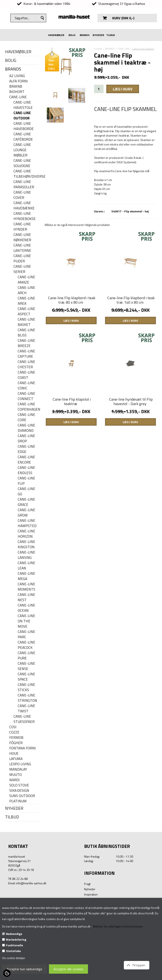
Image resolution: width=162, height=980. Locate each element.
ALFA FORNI (19, 81)
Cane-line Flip (26, 481)
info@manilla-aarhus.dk (31, 883)
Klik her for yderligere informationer (118, 926)
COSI (13, 727)
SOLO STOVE (19, 785)
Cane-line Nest (26, 597)
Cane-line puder (22, 259)
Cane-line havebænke (24, 206)
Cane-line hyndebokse (25, 216)
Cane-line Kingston (26, 544)
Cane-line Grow (26, 513)
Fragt (87, 884)
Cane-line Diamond (26, 428)
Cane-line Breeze (26, 343)
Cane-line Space (26, 677)
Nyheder (90, 889)
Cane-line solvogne (22, 163)
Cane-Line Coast (26, 375)
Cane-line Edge (26, 449)
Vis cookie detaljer (14, 958)
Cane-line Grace (26, 502)
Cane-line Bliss (26, 333)
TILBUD (111, 35)
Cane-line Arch (26, 290)
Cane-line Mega (26, 576)
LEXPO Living (20, 764)
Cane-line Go (26, 491)
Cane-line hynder (22, 227)
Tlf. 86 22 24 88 (18, 879)
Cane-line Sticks (26, 687)
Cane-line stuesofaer (24, 719)
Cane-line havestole (23, 105)
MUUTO (16, 775)
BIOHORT (17, 92)
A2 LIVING (17, 76)
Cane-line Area (26, 301)
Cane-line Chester (26, 364)
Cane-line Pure (26, 656)
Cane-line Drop (26, 439)
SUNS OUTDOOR (22, 796)
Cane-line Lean (26, 566)
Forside (98, 49)
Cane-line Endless (26, 470)
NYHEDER (98, 35)
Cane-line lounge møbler (22, 150)
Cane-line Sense (26, 666)
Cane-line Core (26, 417)
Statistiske (13, 951)
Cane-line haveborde (24, 126)
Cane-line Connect (26, 396)
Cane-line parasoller (24, 184)
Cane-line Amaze (26, 280)
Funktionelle (14, 945)
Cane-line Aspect (26, 311)
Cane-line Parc (26, 634)
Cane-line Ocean (26, 608)
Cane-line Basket (26, 322)
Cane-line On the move (26, 621)
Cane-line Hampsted (27, 523)
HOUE (14, 754)
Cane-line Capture (26, 354)
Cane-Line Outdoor (22, 116)
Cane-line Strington (27, 698)
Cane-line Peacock (26, 645)
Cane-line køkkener (22, 237)
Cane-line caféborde (23, 137)
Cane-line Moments (26, 587)
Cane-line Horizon (26, 534)
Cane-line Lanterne (22, 248)
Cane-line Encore (26, 460)
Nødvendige (14, 934)
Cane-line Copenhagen (28, 407)
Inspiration (91, 894)
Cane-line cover (22, 195)
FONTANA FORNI (23, 748)
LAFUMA (16, 759)
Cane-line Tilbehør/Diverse (26, 174)
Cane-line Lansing (26, 555)
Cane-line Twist (26, 709)
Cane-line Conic (26, 386)
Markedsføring (16, 939)
